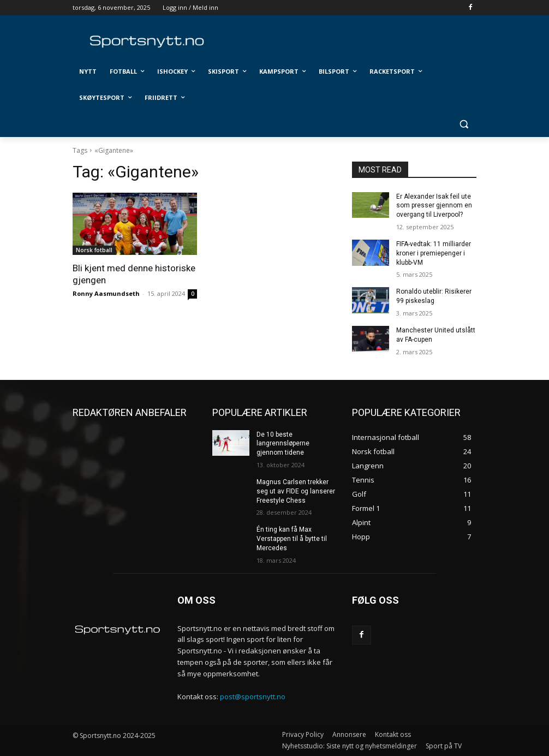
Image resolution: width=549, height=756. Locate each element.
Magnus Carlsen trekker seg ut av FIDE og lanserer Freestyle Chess (296, 491)
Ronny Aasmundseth (106, 293)
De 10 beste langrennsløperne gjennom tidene (283, 444)
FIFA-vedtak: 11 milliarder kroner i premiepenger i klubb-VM (434, 253)
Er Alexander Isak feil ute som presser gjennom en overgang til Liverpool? (434, 206)
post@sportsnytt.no (253, 697)
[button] (464, 124)
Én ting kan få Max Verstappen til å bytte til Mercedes (292, 539)
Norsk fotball (94, 250)
